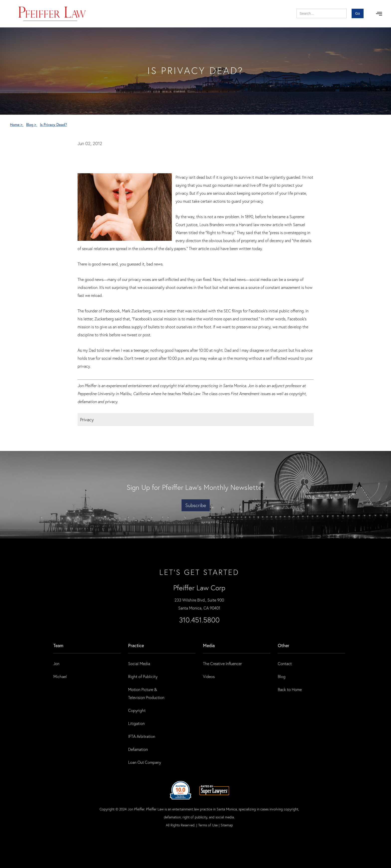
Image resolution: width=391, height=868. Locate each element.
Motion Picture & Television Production (146, 693)
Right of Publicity (143, 676)
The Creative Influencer (222, 663)
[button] (379, 14)
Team (58, 645)
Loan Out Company (145, 762)
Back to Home (290, 689)
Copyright (137, 710)
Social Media (139, 663)
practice (136, 645)
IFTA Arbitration (142, 736)
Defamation (138, 749)
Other (284, 645)
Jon (56, 663)
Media (209, 645)
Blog (282, 676)
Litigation (136, 723)
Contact (285, 663)
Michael (60, 676)
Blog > (32, 124)
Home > (17, 124)
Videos (209, 676)
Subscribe (196, 505)
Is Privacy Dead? (53, 124)
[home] (52, 14)
